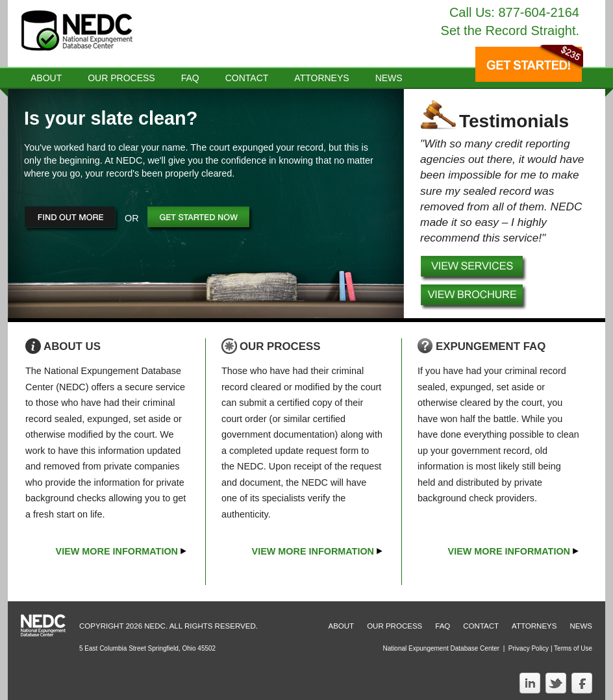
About (46, 78)
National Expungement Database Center (442, 648)
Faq (190, 78)
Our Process (121, 78)
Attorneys (321, 78)
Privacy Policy (529, 648)
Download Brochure (475, 298)
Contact (247, 78)
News (581, 626)
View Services (475, 269)
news (389, 78)
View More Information (117, 551)
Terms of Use (573, 648)
